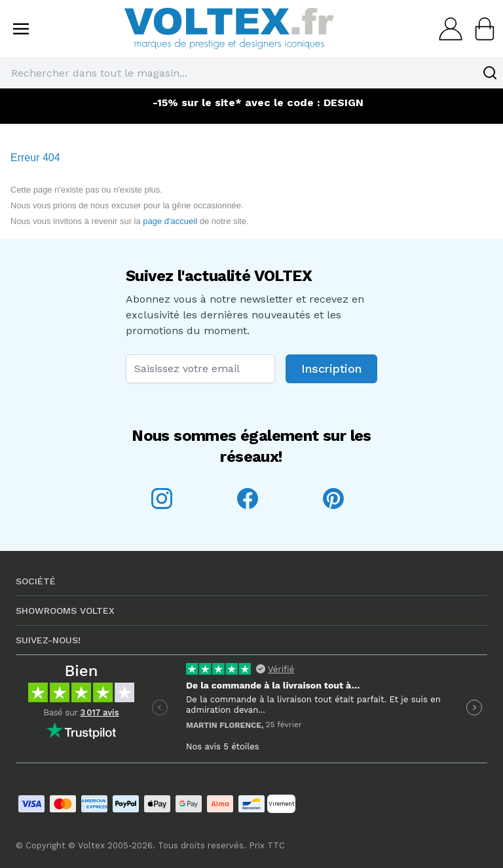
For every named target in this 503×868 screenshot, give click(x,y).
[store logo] (229, 28)
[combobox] (251, 73)
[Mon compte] (447, 29)
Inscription (331, 368)
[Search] (490, 73)
